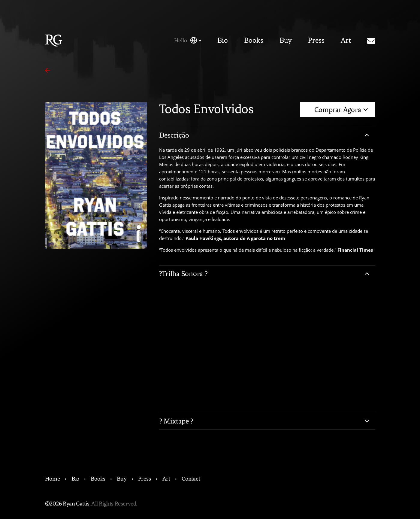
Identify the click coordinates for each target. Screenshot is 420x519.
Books (254, 41)
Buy (286, 41)
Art (346, 41)
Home (53, 479)
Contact (191, 479)
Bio (223, 41)
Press (316, 41)
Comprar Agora (341, 110)
